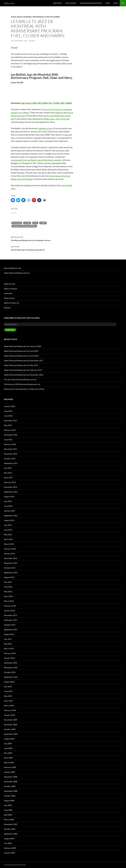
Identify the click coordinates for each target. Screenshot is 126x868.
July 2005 (8, 843)
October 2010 (10, 672)
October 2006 (10, 796)
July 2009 (8, 744)
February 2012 (10, 606)
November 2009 (11, 725)
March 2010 (9, 706)
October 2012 (10, 568)
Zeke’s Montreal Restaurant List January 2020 (23, 346)
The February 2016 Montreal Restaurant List (22, 384)
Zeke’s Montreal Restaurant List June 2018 (21, 356)
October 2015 (10, 459)
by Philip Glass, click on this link (51, 119)
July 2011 (8, 639)
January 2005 (9, 853)
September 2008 (11, 791)
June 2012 (8, 587)
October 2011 (10, 625)
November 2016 (11, 435)
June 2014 (8, 506)
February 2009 (10, 767)
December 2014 (11, 487)
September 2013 (11, 516)
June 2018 (8, 416)
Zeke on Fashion (11, 289)
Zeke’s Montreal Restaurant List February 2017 (23, 370)
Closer (27, 223)
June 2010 (8, 691)
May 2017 (8, 425)
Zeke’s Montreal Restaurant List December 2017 (24, 361)
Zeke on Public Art (12, 303)
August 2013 (9, 520)
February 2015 (10, 482)
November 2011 (11, 620)
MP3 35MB (42, 103)
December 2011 (11, 615)
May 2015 (8, 473)
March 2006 (9, 820)
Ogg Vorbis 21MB (29, 103)
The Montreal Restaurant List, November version (42, 239)
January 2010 (9, 715)
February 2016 (10, 444)
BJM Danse (17, 223)
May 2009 (8, 753)
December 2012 (11, 558)
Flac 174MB (54, 103)
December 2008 (11, 777)
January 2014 (9, 511)
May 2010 (8, 696)
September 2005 (11, 834)
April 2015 (8, 478)
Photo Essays (9, 298)
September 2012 (11, 573)
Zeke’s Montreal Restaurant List (17, 273)
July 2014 (8, 501)
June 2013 (8, 530)
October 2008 (10, 786)
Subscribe (10, 330)
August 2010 (9, 682)
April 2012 (8, 596)
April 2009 (8, 758)
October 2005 (10, 829)
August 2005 (9, 839)
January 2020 (9, 406)
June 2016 (8, 440)
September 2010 (11, 677)
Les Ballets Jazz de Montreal (24, 226)
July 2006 (8, 805)
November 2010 (11, 668)
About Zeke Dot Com (13, 268)
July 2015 (8, 468)
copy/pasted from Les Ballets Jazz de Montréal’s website (36, 160)
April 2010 (8, 701)
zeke (33, 41)
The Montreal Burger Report (91, 3)
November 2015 (11, 454)
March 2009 (9, 763)
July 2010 (8, 687)
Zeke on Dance (71, 3)
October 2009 (10, 729)
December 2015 (11, 449)
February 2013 (10, 549)
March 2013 (9, 544)
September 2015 (11, 463)
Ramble (57, 17)
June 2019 (8, 411)
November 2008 (11, 782)
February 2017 (10, 430)
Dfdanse (59, 112)
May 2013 (8, 535)
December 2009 (11, 720)
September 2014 (11, 492)
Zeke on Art (57, 3)
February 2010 (10, 710)
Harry (43, 223)
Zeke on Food (9, 284)
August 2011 (9, 634)
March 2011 (9, 649)
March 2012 (9, 601)
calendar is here (45, 128)
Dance (20, 17)
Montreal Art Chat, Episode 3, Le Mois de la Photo (24, 389)
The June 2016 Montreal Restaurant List (20, 380)
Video (108, 3)
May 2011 (8, 644)
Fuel (35, 223)
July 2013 (8, 525)
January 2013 (9, 554)
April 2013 (8, 539)
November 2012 (11, 563)
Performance (39, 17)
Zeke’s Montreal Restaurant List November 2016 (24, 375)
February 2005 (10, 848)
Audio (116, 3)
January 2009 (9, 772)
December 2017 (11, 421)
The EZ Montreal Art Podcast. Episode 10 (42, 248)
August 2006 (9, 801)
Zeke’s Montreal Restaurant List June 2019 (21, 351)
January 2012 (9, 611)
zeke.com (9, 3)
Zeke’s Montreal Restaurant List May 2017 (21, 365)
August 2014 (9, 497)
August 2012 (9, 577)
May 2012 (8, 592)
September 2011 (11, 630)
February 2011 (10, 653)
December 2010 (11, 663)
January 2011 (9, 658)
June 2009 (8, 748)
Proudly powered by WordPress (15, 865)
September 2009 (11, 734)
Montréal (27, 17)
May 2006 (8, 815)
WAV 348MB (66, 103)
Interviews (8, 293)
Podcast (49, 17)
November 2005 (11, 824)
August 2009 (9, 739)
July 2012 (8, 582)
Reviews (7, 308)
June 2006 (8, 810)
